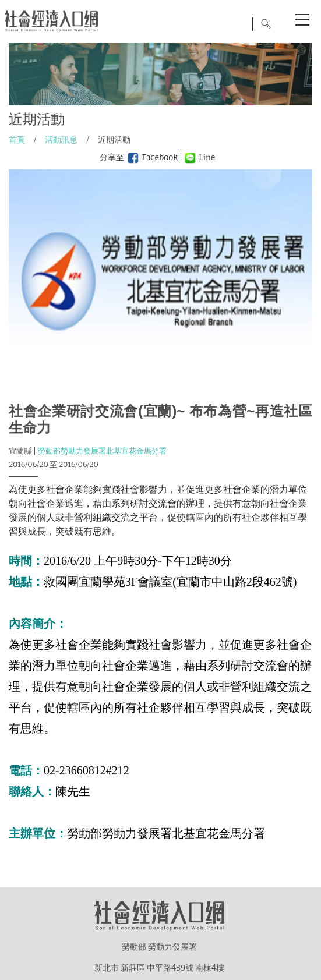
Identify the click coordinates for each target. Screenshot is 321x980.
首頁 (17, 140)
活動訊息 (61, 140)
